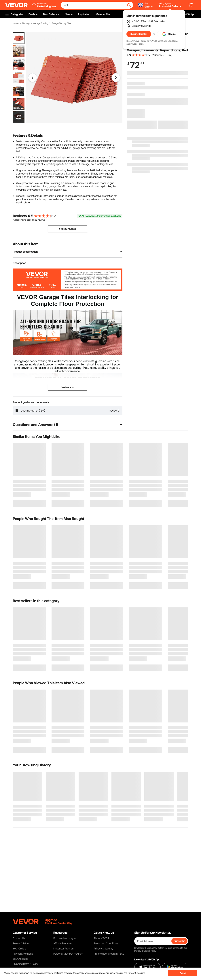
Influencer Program (64, 948)
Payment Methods (23, 954)
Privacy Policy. (137, 44)
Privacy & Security (103, 948)
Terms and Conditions (167, 41)
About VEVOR (101, 938)
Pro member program (65, 938)
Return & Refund (21, 943)
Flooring (26, 23)
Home (16, 23)
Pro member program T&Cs (109, 954)
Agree (183, 973)
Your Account (20, 959)
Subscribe (179, 941)
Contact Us (19, 938)
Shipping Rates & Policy (26, 964)
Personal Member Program (68, 954)
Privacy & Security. (136, 973)
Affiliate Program (62, 943)
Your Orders (19, 948)
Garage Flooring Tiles (61, 23)
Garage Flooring (41, 23)
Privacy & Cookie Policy (145, 951)
